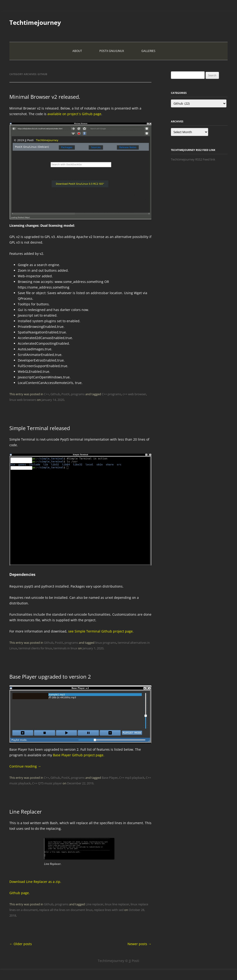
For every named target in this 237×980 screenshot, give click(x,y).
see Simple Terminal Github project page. (101, 631)
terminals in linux (65, 648)
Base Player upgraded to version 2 (50, 676)
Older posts (21, 944)
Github (55, 394)
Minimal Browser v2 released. (45, 97)
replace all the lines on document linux (66, 910)
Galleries (148, 51)
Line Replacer (26, 812)
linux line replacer (117, 904)
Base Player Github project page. (79, 755)
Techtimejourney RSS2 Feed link (193, 159)
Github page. (20, 893)
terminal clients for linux (35, 648)
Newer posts (139, 944)
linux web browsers (23, 400)
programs (78, 394)
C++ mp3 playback (132, 778)
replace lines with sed (109, 910)
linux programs (106, 643)
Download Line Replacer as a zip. (35, 882)
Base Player (110, 778)
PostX (66, 394)
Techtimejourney (35, 22)
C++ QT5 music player (47, 783)
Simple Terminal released (40, 428)
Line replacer (94, 904)
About (77, 51)
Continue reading (25, 766)
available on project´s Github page (74, 114)
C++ (46, 394)
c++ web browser (134, 394)
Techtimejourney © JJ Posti (118, 961)
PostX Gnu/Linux (112, 51)
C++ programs (111, 394)
